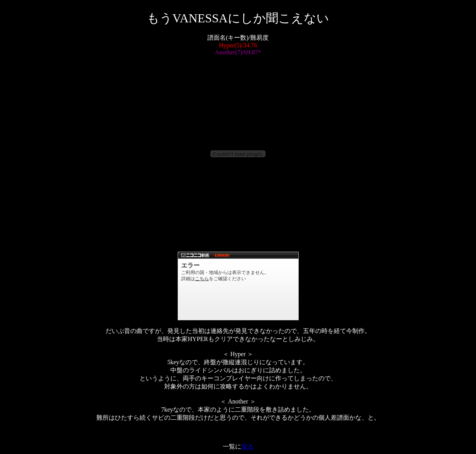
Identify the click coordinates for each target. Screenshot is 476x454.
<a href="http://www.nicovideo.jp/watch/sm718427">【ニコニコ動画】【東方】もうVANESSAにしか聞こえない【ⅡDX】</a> (238, 286)
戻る (247, 446)
